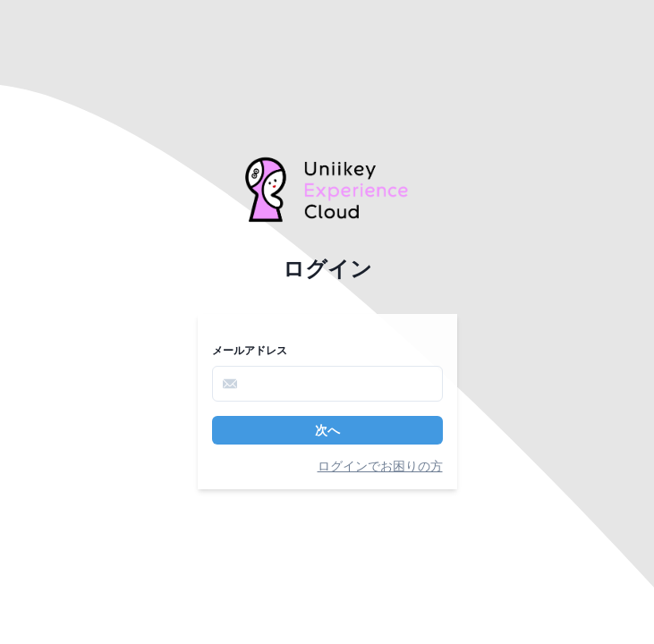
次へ (327, 430)
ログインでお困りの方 (380, 466)
